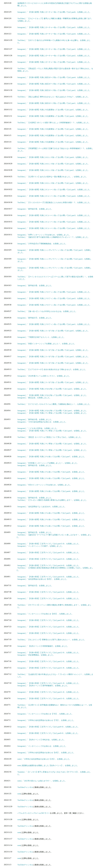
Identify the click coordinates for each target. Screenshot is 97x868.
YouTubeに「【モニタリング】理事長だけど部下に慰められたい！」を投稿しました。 (52, 640)
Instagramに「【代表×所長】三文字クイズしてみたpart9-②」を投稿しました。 (48, 727)
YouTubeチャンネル (25, 787)
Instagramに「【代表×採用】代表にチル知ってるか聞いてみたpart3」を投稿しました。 (52, 513)
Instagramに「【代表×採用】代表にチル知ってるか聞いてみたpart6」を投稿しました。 (52, 472)
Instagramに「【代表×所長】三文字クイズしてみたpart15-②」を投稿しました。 (49, 553)
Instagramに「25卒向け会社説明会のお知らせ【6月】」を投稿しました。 (46, 753)
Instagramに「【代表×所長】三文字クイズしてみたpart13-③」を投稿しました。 (49, 598)
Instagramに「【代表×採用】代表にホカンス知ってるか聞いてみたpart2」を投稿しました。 (53, 170)
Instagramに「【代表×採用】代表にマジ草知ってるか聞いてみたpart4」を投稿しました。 (53, 413)
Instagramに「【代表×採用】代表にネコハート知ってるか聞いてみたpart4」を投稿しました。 (54, 196)
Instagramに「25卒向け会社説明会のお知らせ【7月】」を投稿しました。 (46, 720)
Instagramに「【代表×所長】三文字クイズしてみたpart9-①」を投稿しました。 (48, 733)
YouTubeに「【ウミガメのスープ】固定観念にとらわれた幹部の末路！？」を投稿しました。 (54, 202)
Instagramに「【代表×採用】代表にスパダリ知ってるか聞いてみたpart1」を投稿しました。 (53, 382)
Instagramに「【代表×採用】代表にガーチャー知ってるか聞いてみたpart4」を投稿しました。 (54, 34)
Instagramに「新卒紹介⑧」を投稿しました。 (35, 285)
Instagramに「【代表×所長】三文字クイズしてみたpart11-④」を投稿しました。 (49, 668)
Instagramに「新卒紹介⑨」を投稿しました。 (35, 209)
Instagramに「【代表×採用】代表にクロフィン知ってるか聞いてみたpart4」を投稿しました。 (54, 292)
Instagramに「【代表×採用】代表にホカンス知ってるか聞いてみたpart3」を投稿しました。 (53, 164)
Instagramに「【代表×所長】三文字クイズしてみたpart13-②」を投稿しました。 (49, 620)
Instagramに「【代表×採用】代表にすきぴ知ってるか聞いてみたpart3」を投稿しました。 (53, 389)
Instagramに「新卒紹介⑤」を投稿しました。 (35, 465)
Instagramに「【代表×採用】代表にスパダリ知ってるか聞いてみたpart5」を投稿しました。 (53, 331)
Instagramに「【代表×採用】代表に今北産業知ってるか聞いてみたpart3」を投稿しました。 (53, 129)
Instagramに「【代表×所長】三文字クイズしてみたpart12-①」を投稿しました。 (49, 661)
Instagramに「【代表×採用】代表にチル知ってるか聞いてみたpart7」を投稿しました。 (52, 457)
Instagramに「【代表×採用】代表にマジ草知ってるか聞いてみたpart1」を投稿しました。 (53, 450)
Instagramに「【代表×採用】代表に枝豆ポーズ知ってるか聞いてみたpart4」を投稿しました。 (54, 77)
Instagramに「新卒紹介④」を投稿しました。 (35, 498)
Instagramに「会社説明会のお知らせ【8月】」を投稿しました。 (43, 579)
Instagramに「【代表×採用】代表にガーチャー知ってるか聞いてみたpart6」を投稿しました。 (54, 12)
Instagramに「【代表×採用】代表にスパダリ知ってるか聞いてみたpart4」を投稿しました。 (53, 350)
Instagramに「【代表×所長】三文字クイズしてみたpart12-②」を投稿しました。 (49, 653)
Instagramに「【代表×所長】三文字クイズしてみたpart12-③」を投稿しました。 (49, 633)
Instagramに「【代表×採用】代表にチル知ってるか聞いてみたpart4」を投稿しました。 (52, 491)
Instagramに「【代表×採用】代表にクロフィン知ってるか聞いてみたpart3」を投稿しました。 (54, 298)
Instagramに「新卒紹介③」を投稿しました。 (35, 532)
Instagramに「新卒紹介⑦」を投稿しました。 (35, 318)
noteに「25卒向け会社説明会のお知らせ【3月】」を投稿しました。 (44, 759)
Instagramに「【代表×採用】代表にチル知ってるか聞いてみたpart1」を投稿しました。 (52, 526)
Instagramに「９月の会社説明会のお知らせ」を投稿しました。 (42, 422)
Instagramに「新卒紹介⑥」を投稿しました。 (35, 419)
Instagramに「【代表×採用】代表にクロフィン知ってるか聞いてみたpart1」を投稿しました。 (54, 324)
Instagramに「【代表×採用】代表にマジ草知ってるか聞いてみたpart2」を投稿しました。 (53, 444)
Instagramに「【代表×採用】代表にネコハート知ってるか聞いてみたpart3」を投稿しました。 (54, 215)
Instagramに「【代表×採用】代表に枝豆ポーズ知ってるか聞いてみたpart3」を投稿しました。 (54, 84)
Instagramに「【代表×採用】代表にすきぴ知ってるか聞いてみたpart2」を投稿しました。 (53, 395)
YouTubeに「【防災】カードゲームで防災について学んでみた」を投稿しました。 (50, 437)
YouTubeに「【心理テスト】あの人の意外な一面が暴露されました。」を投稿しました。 (53, 177)
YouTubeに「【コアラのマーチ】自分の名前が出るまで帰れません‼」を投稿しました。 (52, 369)
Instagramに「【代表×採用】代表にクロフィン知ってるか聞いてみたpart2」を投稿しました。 (54, 305)
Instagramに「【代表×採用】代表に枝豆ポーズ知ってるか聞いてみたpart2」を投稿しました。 (54, 90)
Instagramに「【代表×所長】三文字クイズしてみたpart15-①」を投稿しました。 (49, 559)
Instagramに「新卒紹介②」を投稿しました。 (35, 586)
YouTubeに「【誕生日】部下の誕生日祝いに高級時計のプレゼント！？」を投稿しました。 (53, 237)
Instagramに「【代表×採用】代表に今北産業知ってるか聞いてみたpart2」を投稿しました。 (53, 135)
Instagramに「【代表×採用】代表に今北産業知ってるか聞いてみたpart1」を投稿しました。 (53, 142)
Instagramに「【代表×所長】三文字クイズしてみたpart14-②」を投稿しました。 (49, 565)
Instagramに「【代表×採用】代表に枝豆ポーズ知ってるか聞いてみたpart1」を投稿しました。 (54, 103)
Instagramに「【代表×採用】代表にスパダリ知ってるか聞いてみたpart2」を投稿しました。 (53, 363)
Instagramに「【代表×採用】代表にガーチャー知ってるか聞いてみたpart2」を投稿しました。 (54, 56)
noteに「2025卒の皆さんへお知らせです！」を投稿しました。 (42, 781)
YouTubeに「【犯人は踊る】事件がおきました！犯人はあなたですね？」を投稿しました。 (53, 97)
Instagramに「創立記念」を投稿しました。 (34, 398)
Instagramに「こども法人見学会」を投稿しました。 (38, 428)
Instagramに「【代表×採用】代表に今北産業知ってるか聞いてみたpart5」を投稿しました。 (53, 110)
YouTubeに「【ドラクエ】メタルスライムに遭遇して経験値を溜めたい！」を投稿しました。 (54, 404)
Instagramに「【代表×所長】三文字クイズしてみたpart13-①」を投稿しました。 (49, 627)
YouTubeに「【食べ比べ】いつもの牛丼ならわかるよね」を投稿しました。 (47, 311)
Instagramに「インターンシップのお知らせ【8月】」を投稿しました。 (45, 614)
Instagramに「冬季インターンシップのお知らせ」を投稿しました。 (44, 235)
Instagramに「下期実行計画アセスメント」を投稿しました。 (41, 337)
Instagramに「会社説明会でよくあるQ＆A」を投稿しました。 (42, 507)
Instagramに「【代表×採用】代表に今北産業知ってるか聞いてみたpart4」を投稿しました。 (53, 116)
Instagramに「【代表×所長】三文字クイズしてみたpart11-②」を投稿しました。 (49, 692)
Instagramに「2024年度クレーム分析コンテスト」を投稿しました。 (44, 376)
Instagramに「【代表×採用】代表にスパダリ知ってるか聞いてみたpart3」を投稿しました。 (53, 357)
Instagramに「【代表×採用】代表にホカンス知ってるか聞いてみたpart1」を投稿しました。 (53, 183)
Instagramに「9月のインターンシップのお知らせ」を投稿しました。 (45, 485)
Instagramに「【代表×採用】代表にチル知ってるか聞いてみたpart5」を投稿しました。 (52, 478)
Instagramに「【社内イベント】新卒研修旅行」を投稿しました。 (43, 686)
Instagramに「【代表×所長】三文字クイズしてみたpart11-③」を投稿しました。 (49, 683)
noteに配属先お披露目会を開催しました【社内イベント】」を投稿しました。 (48, 765)
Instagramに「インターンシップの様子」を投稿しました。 (41, 546)
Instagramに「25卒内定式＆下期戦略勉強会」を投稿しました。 (42, 244)
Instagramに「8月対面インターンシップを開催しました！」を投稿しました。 (48, 463)
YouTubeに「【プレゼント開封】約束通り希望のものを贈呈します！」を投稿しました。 (53, 500)
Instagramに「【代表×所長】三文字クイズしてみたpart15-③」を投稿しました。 (49, 544)
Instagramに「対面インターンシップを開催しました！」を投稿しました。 (47, 344)
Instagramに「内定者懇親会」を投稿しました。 (36, 655)
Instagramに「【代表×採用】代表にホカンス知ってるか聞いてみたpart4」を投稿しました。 (53, 157)
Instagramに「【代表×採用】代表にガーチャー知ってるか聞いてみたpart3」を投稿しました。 (54, 49)
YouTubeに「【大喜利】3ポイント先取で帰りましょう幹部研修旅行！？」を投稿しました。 (54, 123)
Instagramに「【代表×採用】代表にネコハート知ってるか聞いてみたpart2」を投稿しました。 (54, 222)
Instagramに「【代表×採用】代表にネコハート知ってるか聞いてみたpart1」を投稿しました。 (54, 228)
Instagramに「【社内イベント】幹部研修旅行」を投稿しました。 (43, 646)
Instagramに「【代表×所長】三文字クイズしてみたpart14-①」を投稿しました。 (49, 577)
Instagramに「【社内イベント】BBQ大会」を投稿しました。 (41, 740)
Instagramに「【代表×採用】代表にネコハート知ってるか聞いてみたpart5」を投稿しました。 (54, 190)
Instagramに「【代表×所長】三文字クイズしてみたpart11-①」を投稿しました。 (49, 698)
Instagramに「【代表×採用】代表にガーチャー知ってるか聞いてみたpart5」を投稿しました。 (54, 27)
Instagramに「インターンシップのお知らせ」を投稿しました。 (42, 746)
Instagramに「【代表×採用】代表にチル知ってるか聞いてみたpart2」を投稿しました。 (52, 519)
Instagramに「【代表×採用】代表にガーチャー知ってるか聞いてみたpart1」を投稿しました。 (54, 62)
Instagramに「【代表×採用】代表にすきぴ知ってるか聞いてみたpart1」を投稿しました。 (53, 411)
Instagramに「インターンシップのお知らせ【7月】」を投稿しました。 (45, 714)
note (19, 794)
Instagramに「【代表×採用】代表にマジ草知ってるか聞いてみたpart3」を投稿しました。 (53, 431)
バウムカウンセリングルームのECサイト (34, 813)
